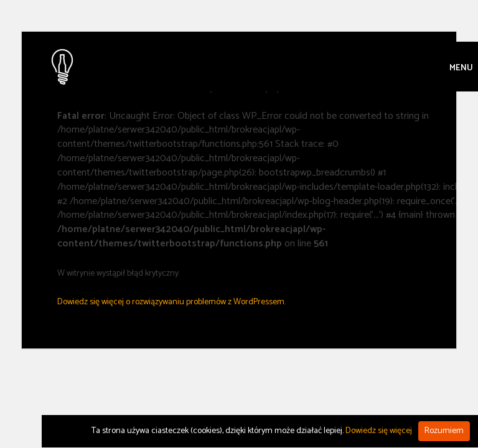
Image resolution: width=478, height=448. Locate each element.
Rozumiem (444, 431)
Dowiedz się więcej (379, 431)
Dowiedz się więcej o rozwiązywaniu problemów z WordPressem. (171, 302)
